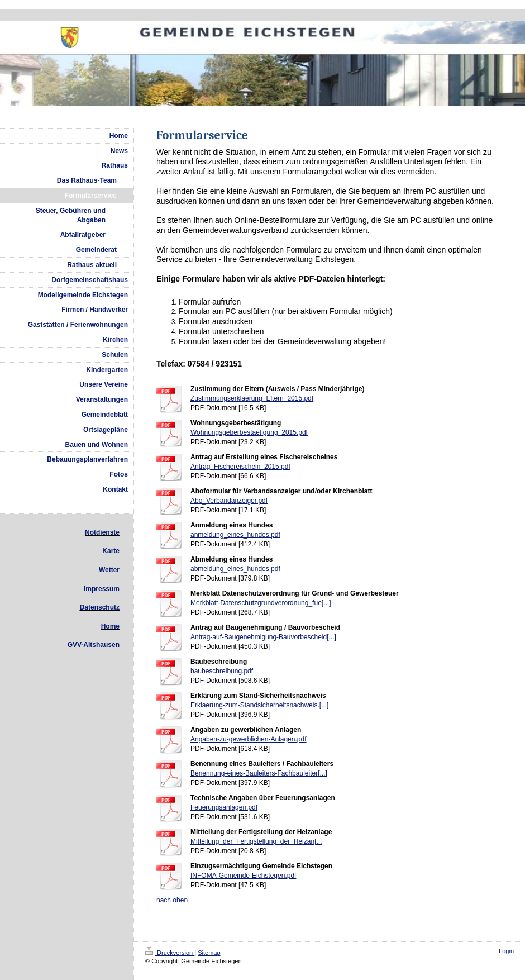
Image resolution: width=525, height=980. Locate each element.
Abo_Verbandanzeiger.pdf (229, 501)
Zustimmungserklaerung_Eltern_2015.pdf (252, 398)
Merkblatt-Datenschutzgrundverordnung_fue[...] (261, 603)
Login (506, 951)
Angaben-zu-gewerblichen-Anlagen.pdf (248, 739)
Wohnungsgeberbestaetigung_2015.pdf (249, 432)
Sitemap (209, 953)
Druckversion (170, 953)
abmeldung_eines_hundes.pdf (235, 569)
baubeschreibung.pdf (222, 671)
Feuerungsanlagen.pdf (224, 807)
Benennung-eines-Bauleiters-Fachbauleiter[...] (259, 773)
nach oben (172, 900)
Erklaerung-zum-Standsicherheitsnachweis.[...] (259, 705)
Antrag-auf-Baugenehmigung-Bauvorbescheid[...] (263, 637)
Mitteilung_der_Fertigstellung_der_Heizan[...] (257, 841)
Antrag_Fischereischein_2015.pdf (240, 467)
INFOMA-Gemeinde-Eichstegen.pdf (243, 876)
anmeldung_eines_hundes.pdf (235, 535)
